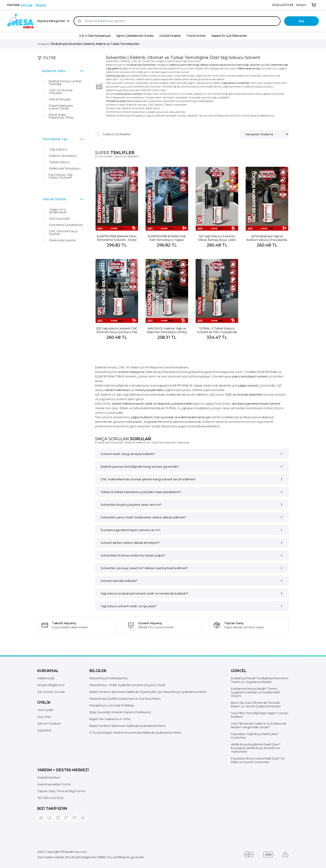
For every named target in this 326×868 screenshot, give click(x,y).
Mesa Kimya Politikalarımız (109, 678)
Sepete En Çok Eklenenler (229, 36)
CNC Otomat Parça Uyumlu (63, 232)
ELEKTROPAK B (181, 385)
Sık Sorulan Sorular (51, 692)
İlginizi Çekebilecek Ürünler (135, 36)
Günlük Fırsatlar (170, 36)
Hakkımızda (46, 678)
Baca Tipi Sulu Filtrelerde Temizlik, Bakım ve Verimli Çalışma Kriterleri (256, 704)
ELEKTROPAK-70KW (110, 376)
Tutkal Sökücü (60, 162)
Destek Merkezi (49, 777)
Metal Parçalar (60, 99)
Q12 (212, 394)
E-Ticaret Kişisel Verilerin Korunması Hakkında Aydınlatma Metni (135, 733)
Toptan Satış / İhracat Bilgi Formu (61, 791)
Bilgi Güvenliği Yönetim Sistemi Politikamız (120, 712)
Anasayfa (43, 44)
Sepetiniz (44, 730)
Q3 (279, 385)
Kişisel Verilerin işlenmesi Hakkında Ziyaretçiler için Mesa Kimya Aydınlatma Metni (148, 692)
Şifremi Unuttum (49, 723)
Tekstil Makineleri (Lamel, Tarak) (61, 107)
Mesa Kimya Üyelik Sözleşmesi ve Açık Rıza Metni (125, 699)
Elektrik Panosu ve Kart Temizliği (65, 82)
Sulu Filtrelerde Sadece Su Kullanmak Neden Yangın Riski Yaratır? (259, 725)
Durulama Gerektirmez (66, 225)
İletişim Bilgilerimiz (51, 685)
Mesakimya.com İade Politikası (112, 705)
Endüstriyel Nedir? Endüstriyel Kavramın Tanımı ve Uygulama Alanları (260, 680)
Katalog (41, 5)
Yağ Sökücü (58, 149)
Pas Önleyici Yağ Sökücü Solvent (60, 176)
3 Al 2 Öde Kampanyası (95, 36)
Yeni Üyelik (45, 710)
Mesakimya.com (75, 852)
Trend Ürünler (196, 36)
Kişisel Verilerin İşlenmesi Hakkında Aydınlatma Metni (127, 726)
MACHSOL (103, 404)
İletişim (301, 5)
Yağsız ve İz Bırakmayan (58, 211)
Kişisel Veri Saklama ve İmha (110, 719)
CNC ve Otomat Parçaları (61, 92)
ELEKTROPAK (267, 372)
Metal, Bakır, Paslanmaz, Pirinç (61, 116)
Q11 (97, 394)
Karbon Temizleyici (63, 156)
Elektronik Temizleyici (65, 168)
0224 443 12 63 (283, 5)
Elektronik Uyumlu (62, 240)
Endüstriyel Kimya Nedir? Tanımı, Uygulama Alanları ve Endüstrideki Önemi (255, 692)
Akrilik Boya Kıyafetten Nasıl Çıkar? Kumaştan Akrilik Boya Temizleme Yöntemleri (256, 748)
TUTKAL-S (173, 408)
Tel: (50, 798)
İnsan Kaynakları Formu (54, 784)
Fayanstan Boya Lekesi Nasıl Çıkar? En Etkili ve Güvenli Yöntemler (258, 760)
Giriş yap (27, 5)
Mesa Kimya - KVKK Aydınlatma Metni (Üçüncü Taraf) (127, 685)
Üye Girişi (44, 717)
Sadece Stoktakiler (117, 134)
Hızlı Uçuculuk (59, 218)
